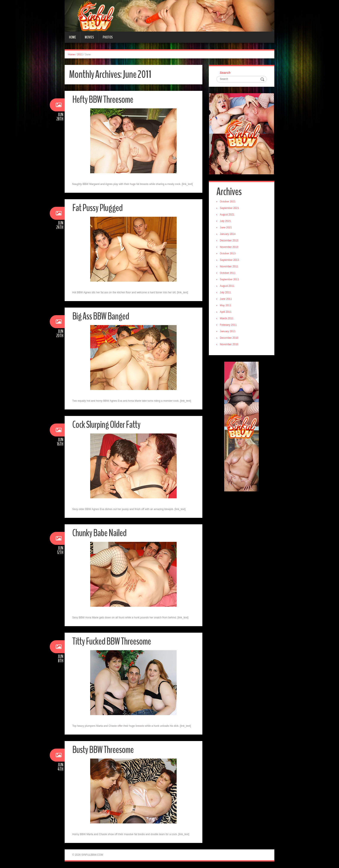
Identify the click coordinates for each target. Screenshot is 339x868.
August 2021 (227, 215)
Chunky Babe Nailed (99, 533)
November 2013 (229, 247)
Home (72, 37)
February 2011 (228, 325)
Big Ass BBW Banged (101, 316)
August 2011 (227, 286)
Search (225, 73)
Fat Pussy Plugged (97, 208)
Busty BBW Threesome (103, 750)
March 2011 (227, 318)
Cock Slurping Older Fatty (106, 425)
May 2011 (226, 305)
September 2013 (229, 260)
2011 (80, 55)
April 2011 (226, 312)
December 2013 (229, 241)
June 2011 (226, 299)
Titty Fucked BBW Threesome (112, 641)
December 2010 (229, 338)
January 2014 (228, 234)
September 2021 (229, 208)
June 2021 (226, 228)
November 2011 (229, 266)
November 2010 (229, 344)
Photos (108, 37)
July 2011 (225, 292)
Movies (89, 37)
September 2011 (229, 279)
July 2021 (225, 221)
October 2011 (228, 273)
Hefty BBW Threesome (103, 100)
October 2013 (228, 254)
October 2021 (228, 202)
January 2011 (228, 331)
